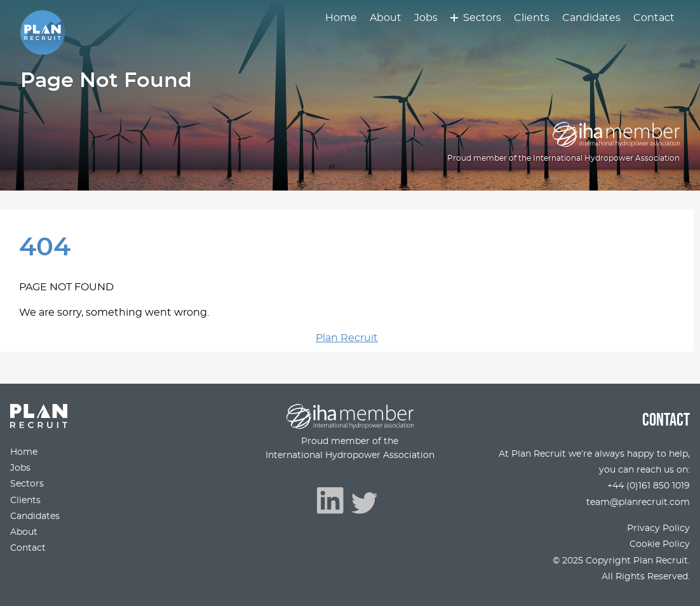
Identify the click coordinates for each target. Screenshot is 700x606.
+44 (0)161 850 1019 (649, 486)
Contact (654, 18)
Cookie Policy (660, 544)
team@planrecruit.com (638, 502)
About (386, 18)
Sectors (482, 18)
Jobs (426, 18)
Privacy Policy (658, 528)
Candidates (591, 18)
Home (341, 18)
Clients (532, 18)
